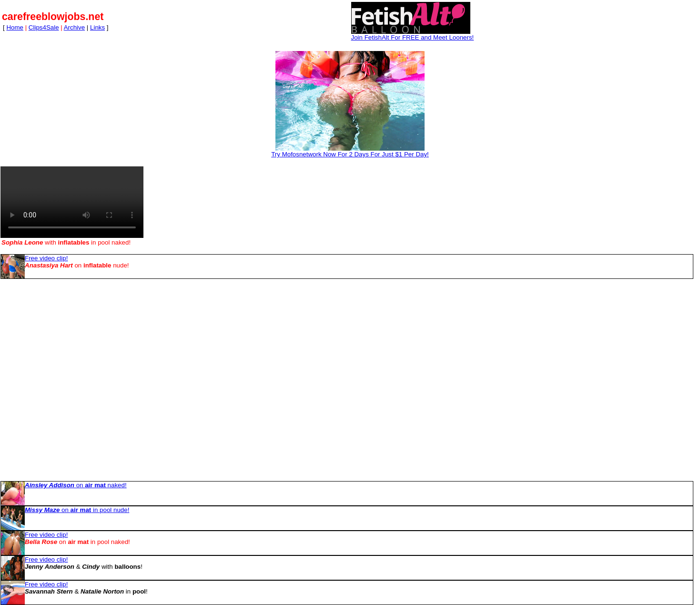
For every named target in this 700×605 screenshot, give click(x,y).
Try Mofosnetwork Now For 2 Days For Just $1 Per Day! (350, 154)
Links (97, 27)
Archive (74, 27)
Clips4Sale (44, 27)
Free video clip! (46, 258)
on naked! (76, 485)
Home (15, 27)
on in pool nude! (77, 510)
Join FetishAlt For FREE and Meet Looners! (413, 37)
